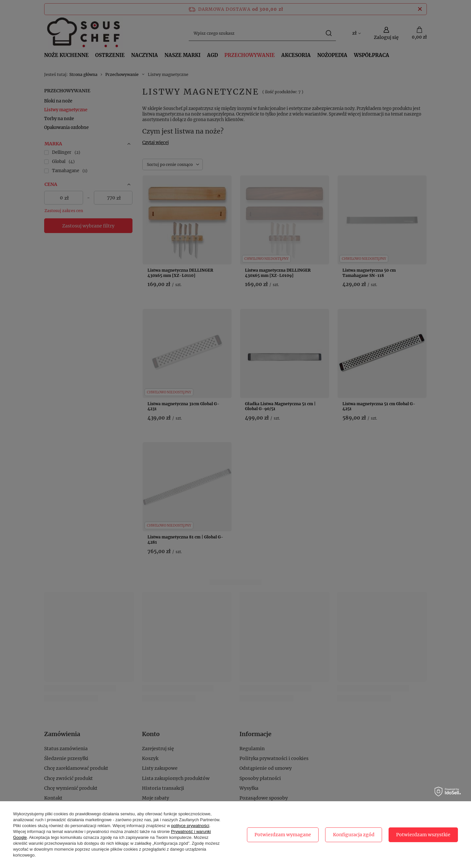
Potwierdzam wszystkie (423, 835)
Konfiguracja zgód (354, 835)
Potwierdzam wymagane (283, 835)
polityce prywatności (190, 826)
